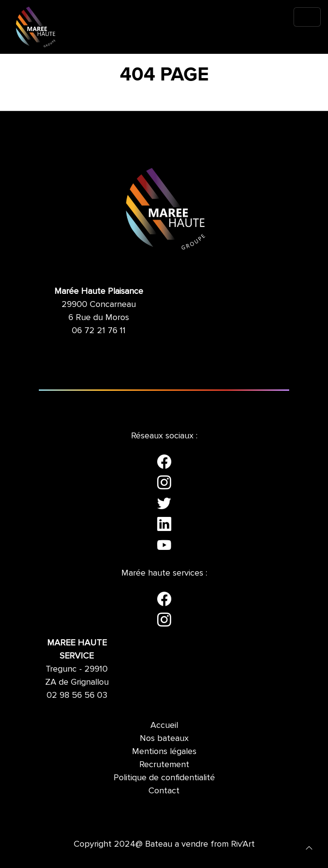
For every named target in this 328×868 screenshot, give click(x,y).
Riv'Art (243, 844)
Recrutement (164, 764)
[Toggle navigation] (307, 17)
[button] (309, 847)
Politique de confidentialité (164, 777)
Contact (164, 790)
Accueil (164, 725)
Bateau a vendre (177, 844)
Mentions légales (164, 751)
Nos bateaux (164, 738)
